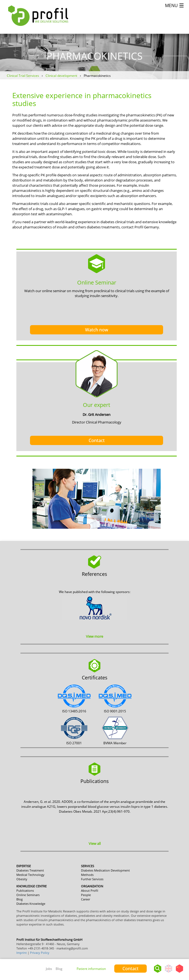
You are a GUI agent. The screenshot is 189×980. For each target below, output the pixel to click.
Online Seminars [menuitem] (28, 895)
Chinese (179, 973)
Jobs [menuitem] (49, 969)
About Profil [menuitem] (90, 890)
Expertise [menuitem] (24, 866)
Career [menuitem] (85, 899)
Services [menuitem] (88, 866)
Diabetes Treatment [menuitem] (30, 870)
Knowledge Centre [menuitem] (31, 886)
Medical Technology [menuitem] (30, 875)
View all (95, 843)
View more (94, 636)
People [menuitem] (86, 895)
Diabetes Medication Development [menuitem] (105, 870)
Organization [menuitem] (92, 886)
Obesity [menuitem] (22, 879)
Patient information (91, 969)
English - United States (169, 973)
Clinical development (61, 76)
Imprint (22, 953)
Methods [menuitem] (87, 875)
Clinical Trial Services (23, 76)
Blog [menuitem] (59, 969)
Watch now (97, 330)
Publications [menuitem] (25, 890)
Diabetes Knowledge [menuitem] (31, 904)
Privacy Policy (40, 953)
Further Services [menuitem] (92, 879)
